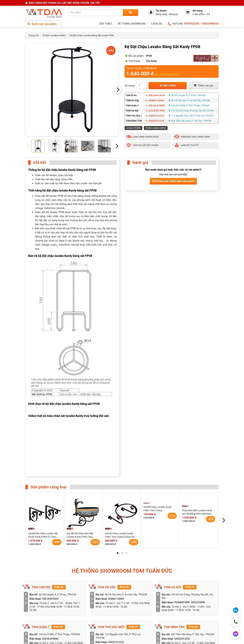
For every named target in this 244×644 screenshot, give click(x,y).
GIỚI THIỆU (105, 24)
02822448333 (210, 24)
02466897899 (182, 602)
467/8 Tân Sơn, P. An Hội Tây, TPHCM (189, 100)
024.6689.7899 (155, 111)
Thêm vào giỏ (203, 85)
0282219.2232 (155, 116)
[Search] (131, 13)
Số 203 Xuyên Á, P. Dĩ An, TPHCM (187, 95)
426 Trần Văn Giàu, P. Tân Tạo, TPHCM (190, 121)
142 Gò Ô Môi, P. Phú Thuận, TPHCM (189, 105)
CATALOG (157, 24)
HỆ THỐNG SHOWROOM (131, 24)
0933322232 (192, 24)
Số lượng (130, 86)
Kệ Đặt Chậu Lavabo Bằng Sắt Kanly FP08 (92, 35)
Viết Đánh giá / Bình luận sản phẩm (173, 181)
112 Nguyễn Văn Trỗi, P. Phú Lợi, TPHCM (191, 116)
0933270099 (198, 602)
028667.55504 (155, 100)
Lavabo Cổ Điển (133, 128)
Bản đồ (59, 587)
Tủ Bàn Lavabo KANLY (54, 35)
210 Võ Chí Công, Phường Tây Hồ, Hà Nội (191, 111)
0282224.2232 (155, 121)
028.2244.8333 (155, 95)
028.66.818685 (155, 105)
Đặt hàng (168, 85)
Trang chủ (33, 35)
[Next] (118, 90)
